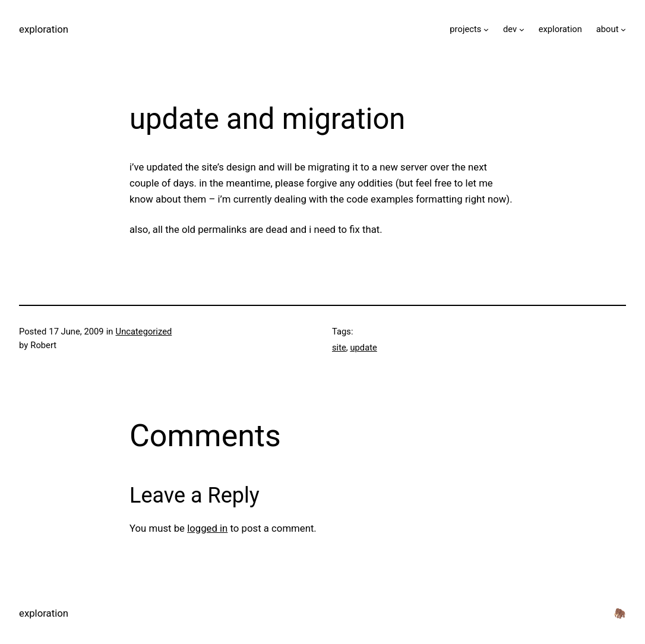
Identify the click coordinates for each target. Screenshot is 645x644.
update (363, 348)
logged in (207, 528)
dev (510, 29)
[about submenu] (623, 29)
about (608, 29)
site (339, 348)
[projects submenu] (486, 29)
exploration (44, 29)
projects (465, 29)
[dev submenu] (522, 29)
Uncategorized (144, 332)
